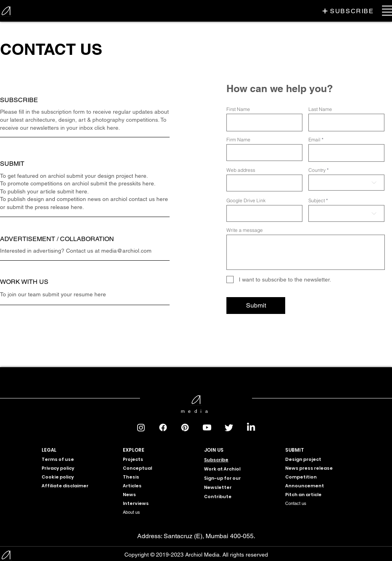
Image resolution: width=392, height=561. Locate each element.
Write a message (245, 230)
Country (317, 170)
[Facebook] (163, 427)
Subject (317, 201)
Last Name (320, 109)
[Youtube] (207, 427)
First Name (238, 109)
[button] (348, 11)
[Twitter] (229, 427)
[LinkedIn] (251, 427)
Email (314, 140)
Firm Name (238, 140)
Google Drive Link (246, 201)
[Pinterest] (185, 427)
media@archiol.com (126, 251)
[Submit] (256, 306)
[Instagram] (141, 427)
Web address (241, 170)
